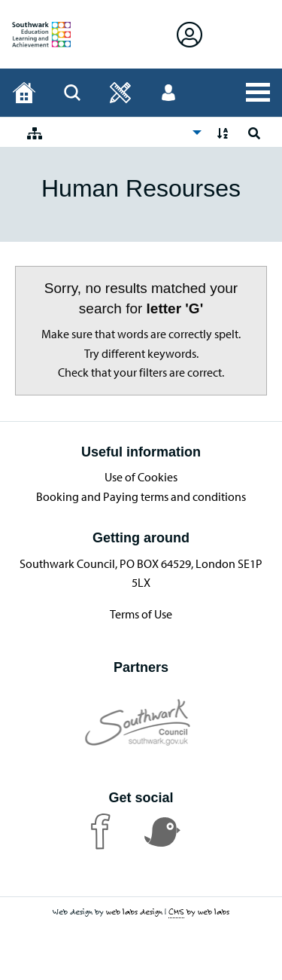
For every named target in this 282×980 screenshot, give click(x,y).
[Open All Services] (258, 93)
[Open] (120, 93)
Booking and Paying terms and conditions (141, 496)
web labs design (134, 911)
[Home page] (24, 93)
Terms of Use (141, 614)
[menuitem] (110, 132)
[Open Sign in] (190, 34)
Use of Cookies (141, 477)
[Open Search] (72, 93)
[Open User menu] (168, 93)
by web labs (199, 912)
